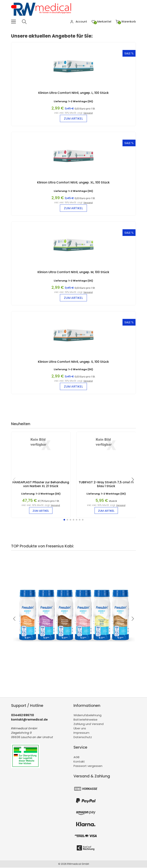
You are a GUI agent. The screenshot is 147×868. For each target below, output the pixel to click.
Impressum (81, 733)
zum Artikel (73, 119)
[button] (64, 520)
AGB (76, 757)
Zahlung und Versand (89, 724)
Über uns (80, 729)
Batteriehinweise (85, 720)
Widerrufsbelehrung (87, 716)
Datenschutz (83, 738)
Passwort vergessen (88, 766)
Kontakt (79, 762)
